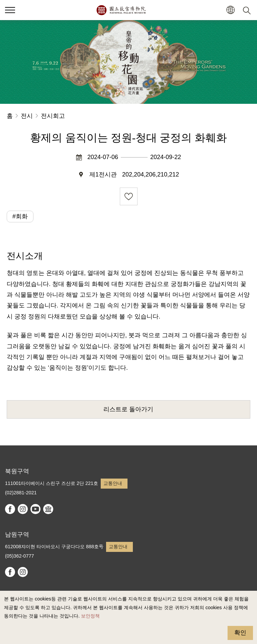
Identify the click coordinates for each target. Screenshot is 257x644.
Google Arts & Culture (48, 509)
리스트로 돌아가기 (128, 409)
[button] (230, 10)
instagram (23, 509)
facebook (10, 509)
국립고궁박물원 (121, 10)
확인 (240, 633)
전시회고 (53, 116)
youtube (35, 509)
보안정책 (90, 616)
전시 (27, 116)
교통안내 (113, 483)
